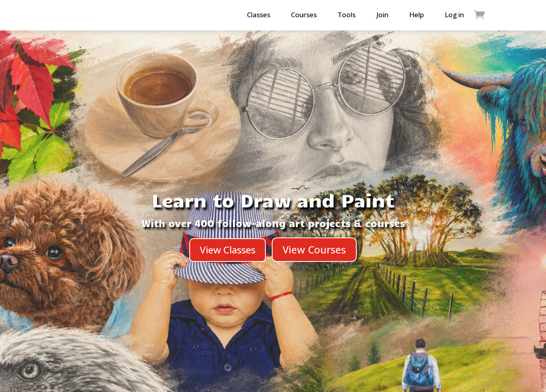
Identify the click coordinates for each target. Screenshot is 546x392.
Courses (304, 15)
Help (417, 15)
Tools (346, 15)
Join (382, 15)
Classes (259, 15)
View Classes (228, 250)
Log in (454, 15)
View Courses (314, 249)
